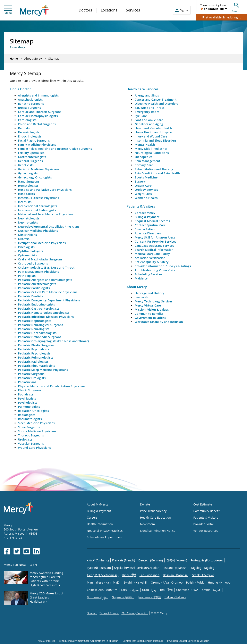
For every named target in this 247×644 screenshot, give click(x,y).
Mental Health (145, 145)
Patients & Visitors (141, 206)
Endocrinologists (30, 136)
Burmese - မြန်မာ (98, 597)
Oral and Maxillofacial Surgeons (40, 259)
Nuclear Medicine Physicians (38, 231)
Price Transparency (153, 511)
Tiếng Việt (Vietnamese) (103, 575)
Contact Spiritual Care (150, 225)
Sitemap (92, 613)
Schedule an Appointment (105, 537)
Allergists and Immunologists (38, 95)
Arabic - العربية (211, 590)
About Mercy (33, 58)
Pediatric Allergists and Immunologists (45, 280)
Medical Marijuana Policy (152, 254)
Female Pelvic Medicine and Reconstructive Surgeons (55, 149)
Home (14, 58)
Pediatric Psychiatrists (34, 349)
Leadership (143, 297)
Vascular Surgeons (31, 444)
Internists (25, 202)
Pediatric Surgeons (31, 374)
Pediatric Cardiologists (34, 288)
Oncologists (26, 247)
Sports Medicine (146, 177)
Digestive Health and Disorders (156, 104)
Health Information (100, 524)
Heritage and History (150, 293)
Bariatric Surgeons (31, 104)
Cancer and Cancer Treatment (156, 99)
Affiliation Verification (150, 258)
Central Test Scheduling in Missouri (143, 641)
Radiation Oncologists (33, 411)
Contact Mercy (145, 213)
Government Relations (150, 318)
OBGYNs (24, 239)
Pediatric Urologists (32, 378)
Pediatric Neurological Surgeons (41, 325)
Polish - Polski (195, 582)
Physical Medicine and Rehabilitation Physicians (52, 386)
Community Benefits (149, 314)
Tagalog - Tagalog (203, 568)
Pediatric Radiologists (33, 362)
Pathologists (27, 276)
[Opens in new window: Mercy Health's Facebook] (7, 551)
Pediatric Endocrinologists (36, 304)
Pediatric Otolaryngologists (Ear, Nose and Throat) (53, 341)
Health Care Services (143, 89)
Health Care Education (155, 517)
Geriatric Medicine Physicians (39, 169)
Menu (8, 10)
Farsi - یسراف (130, 590)
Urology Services (146, 190)
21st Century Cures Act (135, 613)
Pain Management (147, 161)
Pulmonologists (29, 407)
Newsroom (147, 524)
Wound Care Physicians (34, 448)
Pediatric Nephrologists (35, 321)
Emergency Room (147, 112)
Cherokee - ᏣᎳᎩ (187, 590)
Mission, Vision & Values (152, 310)
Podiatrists (26, 394)
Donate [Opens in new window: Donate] (145, 504)
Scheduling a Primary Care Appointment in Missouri (89, 641)
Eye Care (141, 116)
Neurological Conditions (152, 153)
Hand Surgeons (29, 181)
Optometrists (27, 255)
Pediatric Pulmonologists (36, 357)
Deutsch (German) (151, 560)
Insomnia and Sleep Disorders (156, 140)
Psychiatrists (27, 398)
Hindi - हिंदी (129, 575)
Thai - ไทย (166, 590)
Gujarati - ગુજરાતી (123, 597)
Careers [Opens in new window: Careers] (92, 517)
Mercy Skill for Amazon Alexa (155, 237)
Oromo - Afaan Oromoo (167, 582)
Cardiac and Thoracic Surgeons (40, 112)
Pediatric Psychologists (34, 353)
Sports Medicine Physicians (37, 431)
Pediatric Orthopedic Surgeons (40, 337)
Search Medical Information (154, 250)
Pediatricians (27, 382)
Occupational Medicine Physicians (42, 243)
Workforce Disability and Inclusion (159, 322)
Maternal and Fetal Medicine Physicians (46, 214)
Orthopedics (143, 157)
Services (133, 10)
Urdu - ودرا (149, 590)
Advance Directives (148, 233)
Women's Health (146, 198)
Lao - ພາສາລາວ (149, 575)
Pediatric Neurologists (34, 329)
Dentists (24, 128)
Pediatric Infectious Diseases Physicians (46, 317)
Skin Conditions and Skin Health (157, 173)
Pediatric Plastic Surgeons (36, 345)
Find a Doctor (20, 89)
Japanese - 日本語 (149, 597)
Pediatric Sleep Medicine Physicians (43, 370)
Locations (109, 10)
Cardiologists (27, 120)
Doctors (85, 10)
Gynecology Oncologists (35, 177)
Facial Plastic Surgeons (34, 140)
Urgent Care (143, 186)
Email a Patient (145, 229)
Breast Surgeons (29, 108)
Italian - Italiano (175, 597)
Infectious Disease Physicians (39, 198)
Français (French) (124, 560)
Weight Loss (143, 194)
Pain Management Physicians (39, 272)
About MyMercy (98, 504)
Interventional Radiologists (37, 210)
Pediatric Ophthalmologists (37, 333)
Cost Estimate (203, 504)
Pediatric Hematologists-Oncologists (44, 313)
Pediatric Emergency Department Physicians (49, 300)
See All (34, 565)
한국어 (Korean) (177, 560)
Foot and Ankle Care (149, 120)
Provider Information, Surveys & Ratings (163, 266)
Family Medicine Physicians (37, 145)
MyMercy (141, 278)
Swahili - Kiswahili (135, 582)
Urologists (25, 439)
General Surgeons (30, 161)
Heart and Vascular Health (153, 128)
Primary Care (144, 165)
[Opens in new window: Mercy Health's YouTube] (27, 551)
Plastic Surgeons (30, 390)
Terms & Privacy (109, 613)
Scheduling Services (148, 274)
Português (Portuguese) (207, 560)
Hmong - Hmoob (219, 582)
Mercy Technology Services (154, 301)
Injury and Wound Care (151, 136)
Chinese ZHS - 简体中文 (102, 590)
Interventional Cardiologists (38, 206)
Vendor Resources (206, 531)
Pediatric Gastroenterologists (39, 308)
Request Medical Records (152, 221)
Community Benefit (206, 511)
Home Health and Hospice (153, 132)
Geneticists (26, 165)
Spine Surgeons (29, 427)
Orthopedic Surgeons (33, 263)
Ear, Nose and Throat (150, 108)
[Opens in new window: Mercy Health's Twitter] (17, 551)
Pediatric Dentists (31, 296)
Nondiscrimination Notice (158, 531)
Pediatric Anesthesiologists (37, 284)
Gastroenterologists (32, 157)
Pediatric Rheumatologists (37, 366)
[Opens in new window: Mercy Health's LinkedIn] (36, 551)
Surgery (140, 181)
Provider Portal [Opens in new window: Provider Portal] (203, 524)
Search (237, 7)
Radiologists (27, 415)
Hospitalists (26, 194)
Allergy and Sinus (147, 95)
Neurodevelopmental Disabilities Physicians (49, 227)
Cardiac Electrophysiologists (38, 116)
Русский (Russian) (99, 568)
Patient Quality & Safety (152, 262)
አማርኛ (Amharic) (98, 560)
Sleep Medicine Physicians (36, 423)
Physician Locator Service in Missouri (188, 641)
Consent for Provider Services (155, 241)
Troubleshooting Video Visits (155, 270)
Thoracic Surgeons (31, 435)
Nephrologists (28, 222)
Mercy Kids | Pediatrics (151, 149)
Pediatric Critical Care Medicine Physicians (48, 292)
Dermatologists (29, 132)
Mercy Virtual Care (148, 305)
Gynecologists (28, 173)
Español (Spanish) (176, 568)
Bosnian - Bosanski (176, 575)
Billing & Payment (147, 217)
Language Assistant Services (154, 246)
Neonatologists (29, 218)
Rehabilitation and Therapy (154, 169)
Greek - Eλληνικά (203, 575)
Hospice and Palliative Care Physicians (45, 190)
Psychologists (28, 403)
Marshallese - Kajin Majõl (104, 582)
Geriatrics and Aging (149, 124)
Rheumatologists (30, 419)
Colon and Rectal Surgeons (37, 124)
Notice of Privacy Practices (105, 531)
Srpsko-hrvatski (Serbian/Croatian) (137, 568)
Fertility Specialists (31, 153)
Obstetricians (27, 235)
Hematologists (28, 186)
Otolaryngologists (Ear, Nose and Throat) (47, 267)
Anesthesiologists (30, 99)
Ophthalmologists (31, 251)
